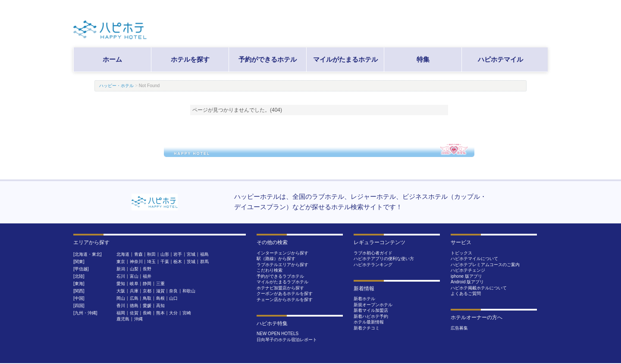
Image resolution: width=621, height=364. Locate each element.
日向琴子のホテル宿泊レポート (287, 340)
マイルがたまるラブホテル (282, 282)
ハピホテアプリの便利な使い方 (384, 259)
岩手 (178, 254)
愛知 (121, 284)
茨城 (191, 262)
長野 (147, 269)
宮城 (191, 254)
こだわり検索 (270, 270)
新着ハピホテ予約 (371, 316)
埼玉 (151, 262)
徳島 (134, 306)
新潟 (121, 269)
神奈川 (136, 262)
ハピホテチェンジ (468, 270)
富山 (134, 276)
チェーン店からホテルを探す (285, 300)
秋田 (151, 254)
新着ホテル (364, 299)
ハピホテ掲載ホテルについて (479, 288)
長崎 (147, 313)
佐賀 (134, 313)
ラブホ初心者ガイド (373, 253)
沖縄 (138, 319)
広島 (134, 298)
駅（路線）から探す (276, 259)
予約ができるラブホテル (280, 276)
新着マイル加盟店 (371, 310)
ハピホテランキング (373, 265)
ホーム (112, 59)
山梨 (134, 269)
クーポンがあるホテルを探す (285, 293)
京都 (147, 291)
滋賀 (160, 291)
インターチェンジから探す (282, 253)
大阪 (121, 291)
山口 (173, 298)
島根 (160, 298)
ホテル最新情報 (369, 322)
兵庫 (134, 291)
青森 (138, 254)
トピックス (461, 253)
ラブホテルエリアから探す (282, 265)
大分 (173, 313)
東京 (121, 262)
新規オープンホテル (373, 305)
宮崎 (187, 313)
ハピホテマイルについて (474, 259)
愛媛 (147, 306)
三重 (160, 284)
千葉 (165, 262)
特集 (423, 59)
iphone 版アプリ (466, 276)
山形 (165, 254)
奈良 (173, 291)
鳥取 (147, 298)
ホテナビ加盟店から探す (280, 288)
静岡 (147, 284)
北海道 (123, 254)
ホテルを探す (190, 59)
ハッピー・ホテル (116, 86)
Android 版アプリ (467, 282)
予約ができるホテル (268, 59)
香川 (121, 306)
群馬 (204, 262)
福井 (147, 276)
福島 (204, 254)
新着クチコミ (367, 328)
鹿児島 (123, 319)
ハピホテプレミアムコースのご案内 (485, 265)
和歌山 (189, 291)
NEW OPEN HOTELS (278, 334)
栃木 (178, 262)
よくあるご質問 (466, 293)
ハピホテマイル (500, 59)
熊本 (160, 313)
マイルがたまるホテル (345, 59)
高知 (160, 306)
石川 (121, 276)
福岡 (121, 313)
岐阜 (134, 284)
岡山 (121, 298)
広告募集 (459, 328)
